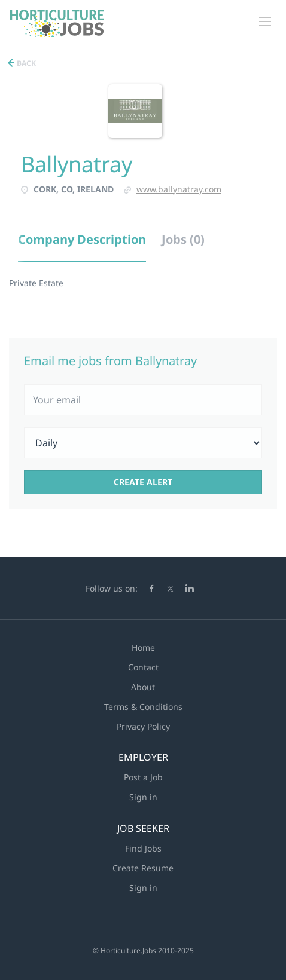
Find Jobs (143, 848)
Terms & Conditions (143, 707)
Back (25, 63)
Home (143, 647)
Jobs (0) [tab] (183, 239)
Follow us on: (112, 588)
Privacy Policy (143, 726)
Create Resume (143, 868)
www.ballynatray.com (179, 189)
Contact (143, 667)
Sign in (143, 797)
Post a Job (143, 777)
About (143, 687)
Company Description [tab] (82, 239)
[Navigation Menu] (265, 22)
